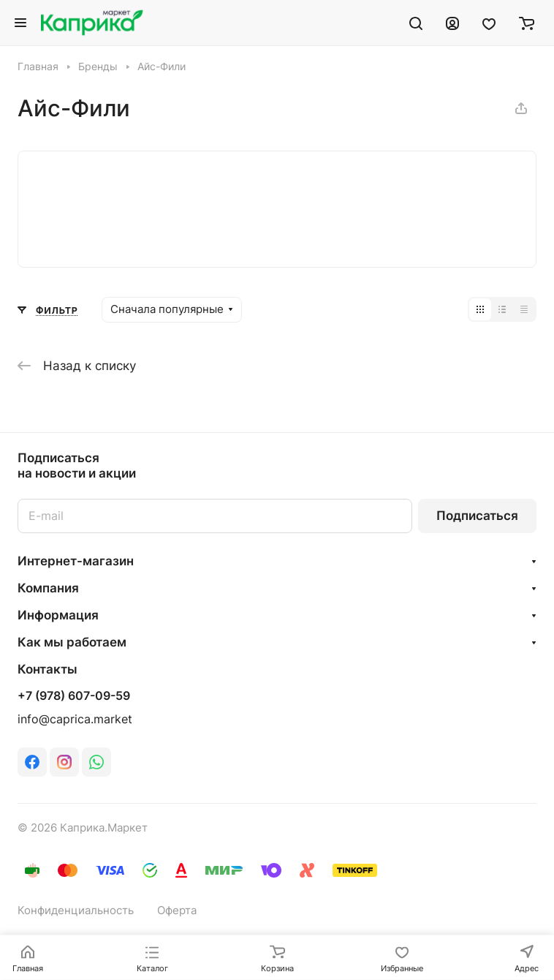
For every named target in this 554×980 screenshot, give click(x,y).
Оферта (177, 911)
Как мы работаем (72, 642)
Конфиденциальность (76, 911)
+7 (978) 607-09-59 (74, 696)
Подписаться (477, 516)
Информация (58, 615)
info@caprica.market (75, 719)
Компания (48, 588)
